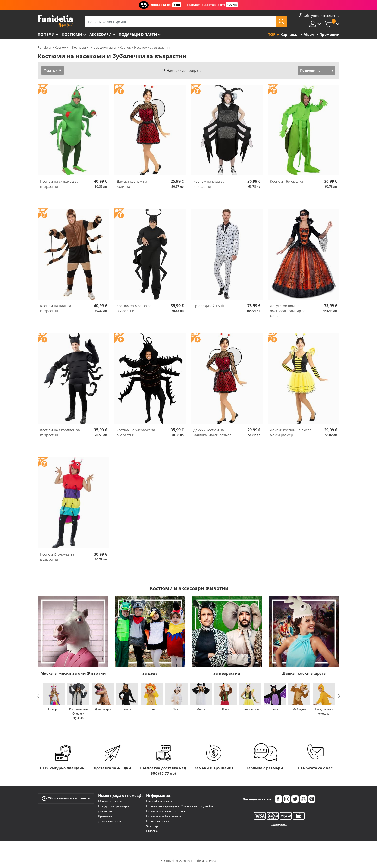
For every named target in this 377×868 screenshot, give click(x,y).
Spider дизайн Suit (209, 306)
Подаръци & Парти (138, 34)
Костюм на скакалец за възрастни (59, 184)
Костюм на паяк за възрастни (56, 308)
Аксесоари (100, 34)
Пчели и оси (250, 709)
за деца (150, 673)
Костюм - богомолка (286, 181)
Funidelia (44, 47)
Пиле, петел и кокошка (324, 711)
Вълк (225, 709)
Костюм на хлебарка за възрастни (136, 433)
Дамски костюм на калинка (132, 184)
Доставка (105, 811)
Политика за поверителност (167, 811)
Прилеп (274, 709)
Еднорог (54, 709)
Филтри (51, 70)
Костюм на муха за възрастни (209, 184)
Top (272, 34)
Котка (127, 709)
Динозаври (103, 709)
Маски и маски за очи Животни (73, 673)
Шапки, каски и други (304, 673)
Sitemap (152, 826)
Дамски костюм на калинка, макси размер (212, 433)
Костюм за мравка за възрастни (134, 308)
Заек (176, 709)
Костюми (72, 34)
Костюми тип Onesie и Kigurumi (78, 714)
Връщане (105, 816)
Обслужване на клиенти (66, 798)
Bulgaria (152, 831)
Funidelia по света (159, 801)
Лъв (152, 709)
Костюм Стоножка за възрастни (57, 557)
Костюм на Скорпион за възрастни (60, 433)
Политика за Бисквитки (163, 816)
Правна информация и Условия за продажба (179, 806)
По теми (46, 34)
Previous (38, 696)
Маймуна (299, 709)
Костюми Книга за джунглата (94, 47)
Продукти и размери (113, 806)
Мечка (201, 709)
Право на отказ (157, 821)
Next (339, 696)
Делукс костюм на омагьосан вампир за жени (288, 311)
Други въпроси (110, 821)
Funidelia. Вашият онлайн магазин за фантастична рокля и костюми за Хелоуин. (55, 21)
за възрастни (227, 673)
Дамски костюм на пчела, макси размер (291, 433)
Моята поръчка (110, 801)
